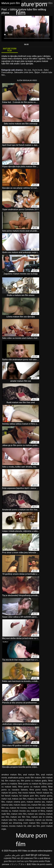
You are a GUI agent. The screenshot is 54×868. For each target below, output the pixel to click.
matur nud (6, 799)
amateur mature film (11, 775)
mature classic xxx (22, 805)
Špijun (37, 72)
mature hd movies (18, 808)
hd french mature (10, 796)
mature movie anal (36, 808)
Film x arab (38, 858)
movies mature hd (17, 826)
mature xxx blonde (44, 820)
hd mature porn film (29, 796)
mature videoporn (26, 820)
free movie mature (27, 793)
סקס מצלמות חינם (20, 861)
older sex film (34, 826)
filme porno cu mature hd (30, 784)
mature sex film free (20, 817)
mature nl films (38, 811)
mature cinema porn (16, 802)
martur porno (46, 796)
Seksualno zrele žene (24, 72)
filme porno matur (38, 790)
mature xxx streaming (12, 823)
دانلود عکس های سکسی (15, 855)
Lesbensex (28, 858)
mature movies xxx (21, 811)
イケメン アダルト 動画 (20, 864)
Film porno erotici (37, 861)
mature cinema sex (36, 802)
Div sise (28, 70)
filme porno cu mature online (32, 787)
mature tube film (9, 820)
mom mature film (32, 823)
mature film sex (38, 805)
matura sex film (19, 799)
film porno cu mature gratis (34, 781)
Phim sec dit (17, 858)
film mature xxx (12, 781)
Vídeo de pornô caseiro (42, 864)
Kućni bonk (38, 70)
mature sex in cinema (42, 817)
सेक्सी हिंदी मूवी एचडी (34, 855)
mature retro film (19, 814)
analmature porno (16, 778)
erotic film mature (33, 778)
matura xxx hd (34, 799)
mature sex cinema (36, 814)
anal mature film (31, 775)
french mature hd (44, 793)
